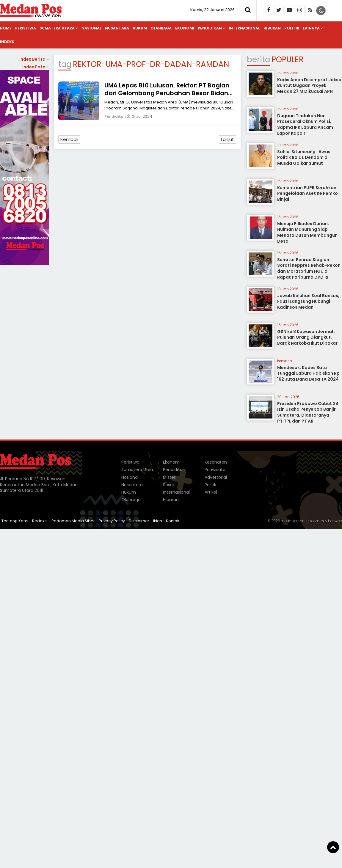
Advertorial (216, 477)
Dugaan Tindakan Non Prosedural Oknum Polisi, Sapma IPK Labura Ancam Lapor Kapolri (305, 124)
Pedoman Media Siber (73, 521)
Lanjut (228, 139)
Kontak (173, 521)
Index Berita (34, 59)
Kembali (69, 139)
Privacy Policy (112, 521)
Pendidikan (210, 28)
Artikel (211, 492)
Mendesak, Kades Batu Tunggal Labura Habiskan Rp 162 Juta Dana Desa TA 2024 (308, 373)
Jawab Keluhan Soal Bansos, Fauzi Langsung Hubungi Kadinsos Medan (308, 301)
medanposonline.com (300, 521)
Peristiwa (26, 28)
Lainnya (311, 28)
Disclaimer (139, 521)
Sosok (169, 485)
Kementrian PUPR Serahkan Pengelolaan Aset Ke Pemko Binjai (308, 193)
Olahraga (161, 28)
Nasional (91, 28)
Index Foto (36, 67)
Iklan (158, 521)
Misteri (170, 477)
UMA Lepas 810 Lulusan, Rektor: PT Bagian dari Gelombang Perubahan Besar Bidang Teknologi (168, 93)
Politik (292, 28)
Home (6, 28)
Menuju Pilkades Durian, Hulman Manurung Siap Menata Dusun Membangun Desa (307, 232)
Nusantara (117, 28)
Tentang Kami (15, 521)
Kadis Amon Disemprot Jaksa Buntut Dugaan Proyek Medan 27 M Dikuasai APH (309, 85)
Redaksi (40, 521)
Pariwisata (215, 470)
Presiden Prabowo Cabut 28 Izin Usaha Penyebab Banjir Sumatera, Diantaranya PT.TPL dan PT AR (308, 412)
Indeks (7, 42)
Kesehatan (216, 462)
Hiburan (272, 28)
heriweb (335, 521)
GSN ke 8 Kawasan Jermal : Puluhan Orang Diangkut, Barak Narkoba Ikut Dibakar (307, 337)
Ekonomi (185, 28)
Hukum (140, 28)
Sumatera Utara (57, 28)
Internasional (244, 28)
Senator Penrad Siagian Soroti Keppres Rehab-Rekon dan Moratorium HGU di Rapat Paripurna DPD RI (309, 268)
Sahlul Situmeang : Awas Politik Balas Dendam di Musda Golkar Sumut (304, 157)
